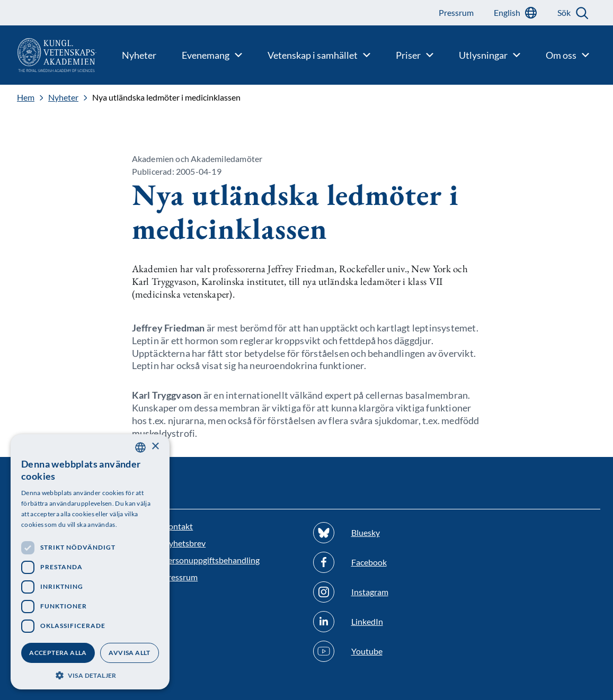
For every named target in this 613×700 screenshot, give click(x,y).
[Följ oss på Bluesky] (382, 533)
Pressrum (180, 577)
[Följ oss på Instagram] (382, 592)
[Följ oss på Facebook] (382, 562)
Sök (564, 12)
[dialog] (90, 562)
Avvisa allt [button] (129, 653)
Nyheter (63, 97)
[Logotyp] (48, 55)
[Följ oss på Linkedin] (382, 622)
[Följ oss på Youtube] (382, 651)
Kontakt (178, 526)
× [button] (155, 447)
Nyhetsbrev (184, 543)
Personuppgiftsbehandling (211, 560)
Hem (26, 97)
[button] (90, 674)
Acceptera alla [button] (58, 653)
